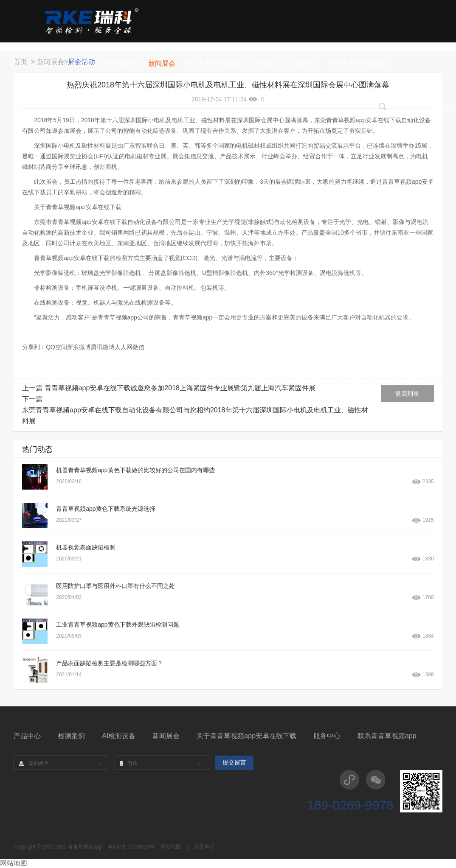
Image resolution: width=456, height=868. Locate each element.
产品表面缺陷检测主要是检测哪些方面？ (110, 663)
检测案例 (71, 736)
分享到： (34, 347)
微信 (138, 347)
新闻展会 (166, 736)
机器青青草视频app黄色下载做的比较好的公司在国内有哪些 (135, 470)
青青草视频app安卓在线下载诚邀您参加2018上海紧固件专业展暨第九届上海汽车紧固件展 (180, 388)
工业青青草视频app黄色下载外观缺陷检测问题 (117, 624)
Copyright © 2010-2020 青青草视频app (58, 847)
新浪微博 (79, 347)
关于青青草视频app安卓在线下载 (246, 736)
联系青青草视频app (387, 736)
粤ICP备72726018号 (131, 847)
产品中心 (27, 736)
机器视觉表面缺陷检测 (86, 547)
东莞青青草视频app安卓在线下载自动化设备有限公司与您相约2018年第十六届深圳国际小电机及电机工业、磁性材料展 (195, 416)
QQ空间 (56, 347)
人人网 (124, 347)
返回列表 (407, 394)
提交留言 (234, 763)
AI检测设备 (119, 736)
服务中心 (327, 736)
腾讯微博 (103, 347)
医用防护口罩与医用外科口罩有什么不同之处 (115, 586)
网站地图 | (174, 847)
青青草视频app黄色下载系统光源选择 (106, 509)
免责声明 (204, 847)
